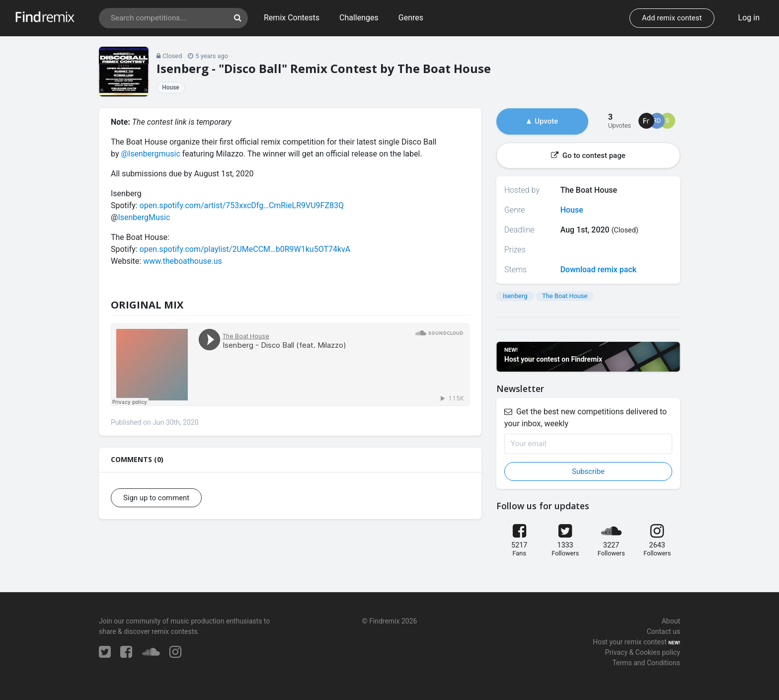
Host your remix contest (630, 642)
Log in (749, 18)
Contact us (663, 631)
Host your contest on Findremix (553, 359)
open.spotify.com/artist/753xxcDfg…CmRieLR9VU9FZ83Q (242, 205)
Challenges (359, 18)
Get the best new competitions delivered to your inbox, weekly (585, 418)
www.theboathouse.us (183, 261)
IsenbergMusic (144, 217)
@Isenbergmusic (150, 154)
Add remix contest (672, 18)
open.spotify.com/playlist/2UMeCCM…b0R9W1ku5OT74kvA (245, 249)
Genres (411, 18)
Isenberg (515, 296)
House (171, 87)
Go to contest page (588, 156)
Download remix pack (599, 270)
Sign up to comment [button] (156, 498)
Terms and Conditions (646, 663)
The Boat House (565, 296)
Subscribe (588, 471)
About (671, 621)
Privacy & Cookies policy (643, 652)
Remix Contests (292, 18)
